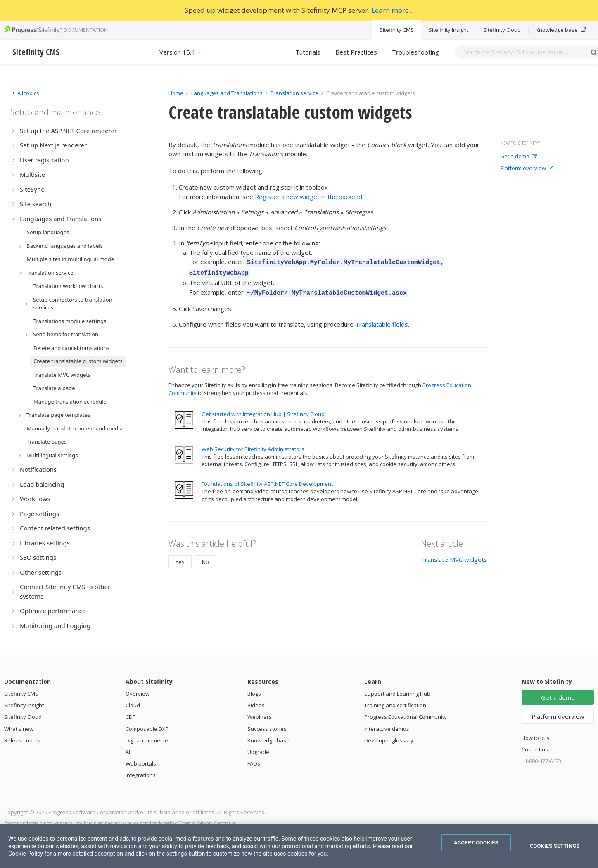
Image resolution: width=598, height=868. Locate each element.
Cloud (133, 705)
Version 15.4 (181, 52)
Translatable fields (382, 321)
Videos (256, 705)
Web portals (141, 763)
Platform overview (527, 169)
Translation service (294, 93)
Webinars (260, 717)
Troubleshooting (415, 52)
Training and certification (395, 705)
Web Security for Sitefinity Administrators (253, 445)
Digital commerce (147, 740)
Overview (138, 694)
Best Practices (356, 52)
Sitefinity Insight (448, 30)
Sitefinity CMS (397, 30)
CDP (131, 717)
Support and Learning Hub (397, 694)
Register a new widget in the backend (308, 197)
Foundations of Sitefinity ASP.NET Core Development (267, 480)
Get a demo (519, 157)
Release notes (22, 740)
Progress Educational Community (406, 717)
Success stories (267, 729)
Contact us (535, 749)
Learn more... (393, 10)
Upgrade (258, 752)
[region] (299, 846)
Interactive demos (387, 729)
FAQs (254, 763)
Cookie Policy (26, 854)
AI (128, 752)
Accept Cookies (476, 843)
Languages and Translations (227, 93)
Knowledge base (561, 30)
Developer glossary (389, 740)
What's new (19, 729)
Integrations (141, 775)
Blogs (254, 694)
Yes (180, 558)
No (205, 558)
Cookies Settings (555, 846)
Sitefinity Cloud (502, 30)
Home (176, 93)
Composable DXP (147, 729)
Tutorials (308, 52)
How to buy (536, 738)
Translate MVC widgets (454, 556)
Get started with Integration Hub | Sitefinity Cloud (263, 410)
